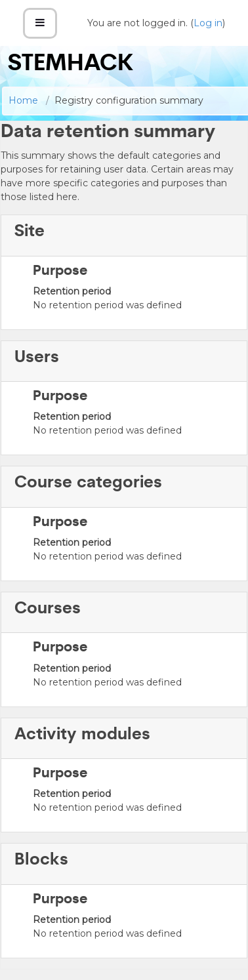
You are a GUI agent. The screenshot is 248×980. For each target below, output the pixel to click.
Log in (208, 23)
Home (23, 100)
